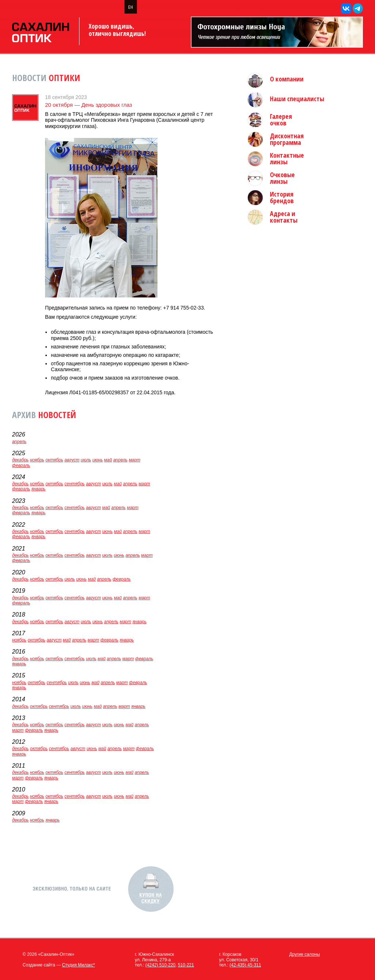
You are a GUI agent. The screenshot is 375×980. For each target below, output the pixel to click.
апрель (19, 442)
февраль (21, 465)
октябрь (54, 460)
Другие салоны (305, 954)
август (72, 460)
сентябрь (75, 484)
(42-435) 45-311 (245, 965)
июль (86, 460)
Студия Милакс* (78, 965)
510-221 (186, 965)
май (108, 460)
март (135, 460)
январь (39, 489)
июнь (98, 460)
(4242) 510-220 (160, 965)
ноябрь (37, 460)
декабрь (20, 460)
